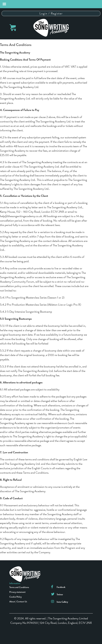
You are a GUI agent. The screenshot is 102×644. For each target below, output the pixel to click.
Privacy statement (17, 592)
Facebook (61, 587)
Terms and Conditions (19, 587)
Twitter (60, 595)
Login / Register (51, 13)
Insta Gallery (62, 602)
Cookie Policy (15, 597)
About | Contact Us (18, 601)
